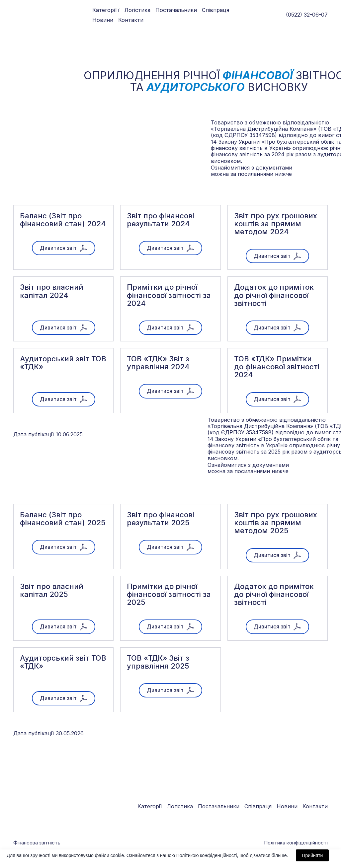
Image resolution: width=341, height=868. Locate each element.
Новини (103, 20)
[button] (64, 248)
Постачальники (176, 10)
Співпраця (215, 10)
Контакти (131, 20)
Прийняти (312, 855)
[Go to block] (26, 15)
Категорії (150, 806)
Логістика (137, 10)
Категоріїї (106, 10)
